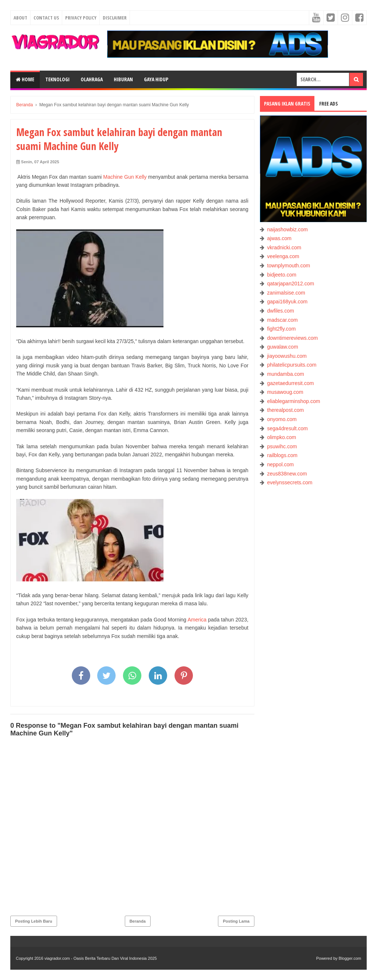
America (197, 620)
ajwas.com (279, 238)
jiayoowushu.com (287, 356)
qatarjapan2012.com (291, 284)
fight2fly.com (282, 329)
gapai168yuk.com (288, 302)
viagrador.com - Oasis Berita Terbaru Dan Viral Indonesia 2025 (101, 958)
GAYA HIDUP (156, 79)
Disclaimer (115, 18)
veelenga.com (283, 256)
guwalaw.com (283, 347)
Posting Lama (236, 921)
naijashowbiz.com (288, 229)
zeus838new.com (287, 474)
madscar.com (283, 320)
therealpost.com (286, 410)
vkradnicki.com (284, 247)
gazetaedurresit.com (291, 383)
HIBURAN (123, 79)
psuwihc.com (282, 446)
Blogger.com (350, 958)
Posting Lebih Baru (34, 921)
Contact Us (46, 18)
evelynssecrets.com (290, 482)
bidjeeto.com (282, 275)
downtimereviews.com (293, 338)
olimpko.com (282, 437)
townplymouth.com (289, 266)
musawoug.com (285, 392)
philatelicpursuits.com (292, 365)
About (20, 18)
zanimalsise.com (286, 293)
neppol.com (281, 464)
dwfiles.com (281, 311)
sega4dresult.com (288, 428)
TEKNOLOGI (57, 79)
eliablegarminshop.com (294, 401)
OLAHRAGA (92, 79)
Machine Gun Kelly (125, 177)
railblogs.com (282, 455)
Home (25, 79)
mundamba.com (286, 374)
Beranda (138, 921)
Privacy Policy (81, 18)
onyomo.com (282, 419)
